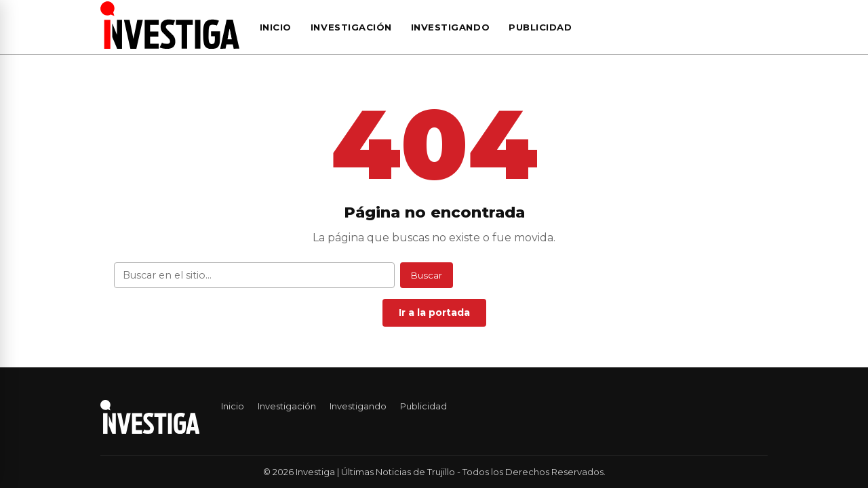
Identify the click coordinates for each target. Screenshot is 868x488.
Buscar (427, 275)
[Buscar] (764, 27)
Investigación (351, 27)
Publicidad (540, 27)
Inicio (276, 27)
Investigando (450, 27)
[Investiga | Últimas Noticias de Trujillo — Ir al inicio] (170, 25)
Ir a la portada (434, 312)
